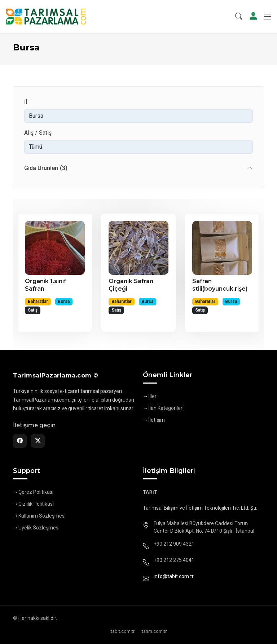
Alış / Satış (38, 133)
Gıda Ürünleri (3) (46, 168)
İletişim (157, 420)
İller (152, 396)
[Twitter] (38, 441)
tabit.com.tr (123, 631)
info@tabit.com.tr (174, 576)
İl (26, 102)
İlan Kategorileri (166, 408)
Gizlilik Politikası (36, 504)
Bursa (64, 301)
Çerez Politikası (36, 492)
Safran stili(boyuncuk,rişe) (220, 285)
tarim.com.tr (154, 631)
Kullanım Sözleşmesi (42, 516)
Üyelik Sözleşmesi (39, 528)
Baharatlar (38, 301)
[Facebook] (20, 441)
